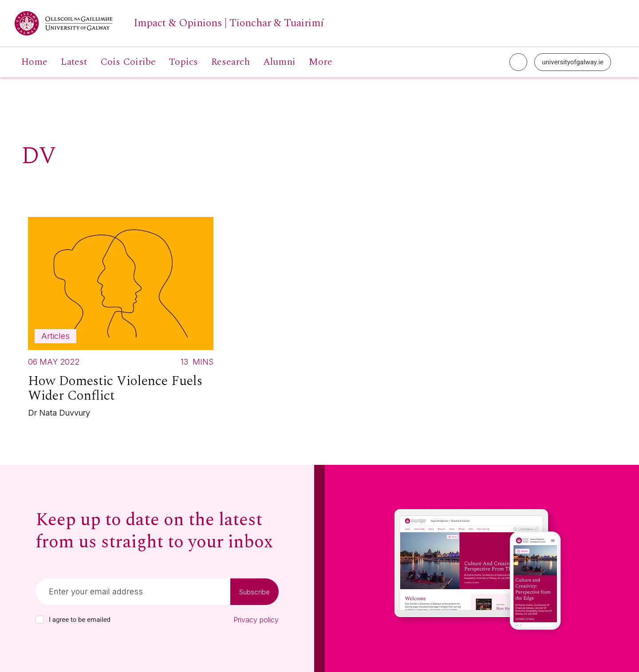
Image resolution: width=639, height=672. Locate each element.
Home (34, 62)
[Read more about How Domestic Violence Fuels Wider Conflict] (121, 320)
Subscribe (254, 592)
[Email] (133, 592)
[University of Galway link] (169, 23)
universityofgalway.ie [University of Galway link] (573, 62)
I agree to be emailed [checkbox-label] (80, 620)
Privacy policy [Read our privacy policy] (256, 620)
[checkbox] (39, 620)
